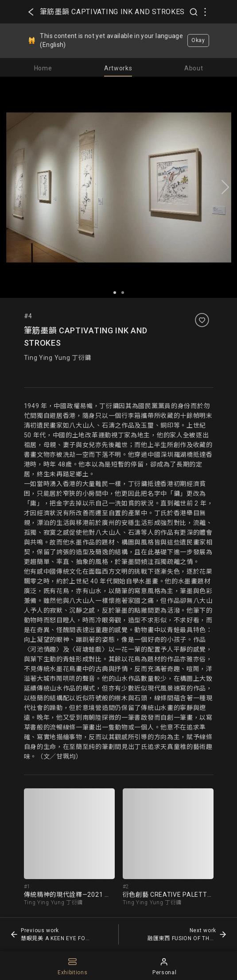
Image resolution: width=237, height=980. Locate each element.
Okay (198, 40)
